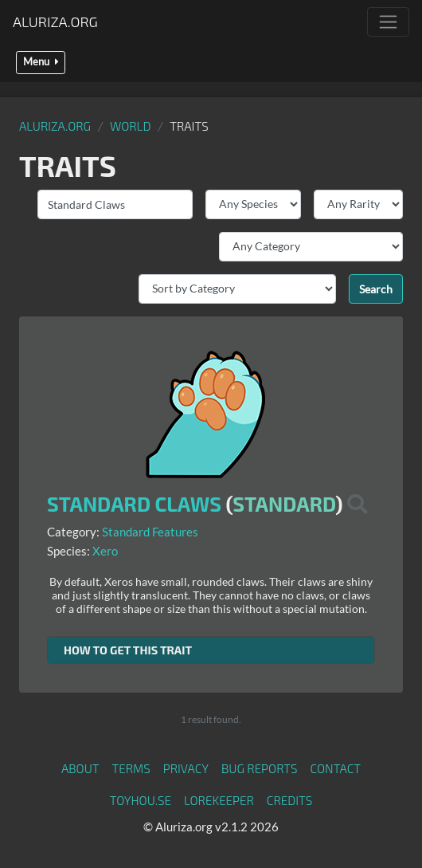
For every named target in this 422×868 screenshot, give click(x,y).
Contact (335, 768)
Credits (290, 800)
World (131, 126)
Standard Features (150, 532)
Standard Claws (134, 504)
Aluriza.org (55, 22)
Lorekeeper (219, 800)
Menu (41, 62)
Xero (105, 551)
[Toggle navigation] (388, 22)
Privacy (186, 768)
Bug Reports (260, 768)
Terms (131, 768)
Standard (284, 504)
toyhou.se (141, 800)
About (80, 768)
